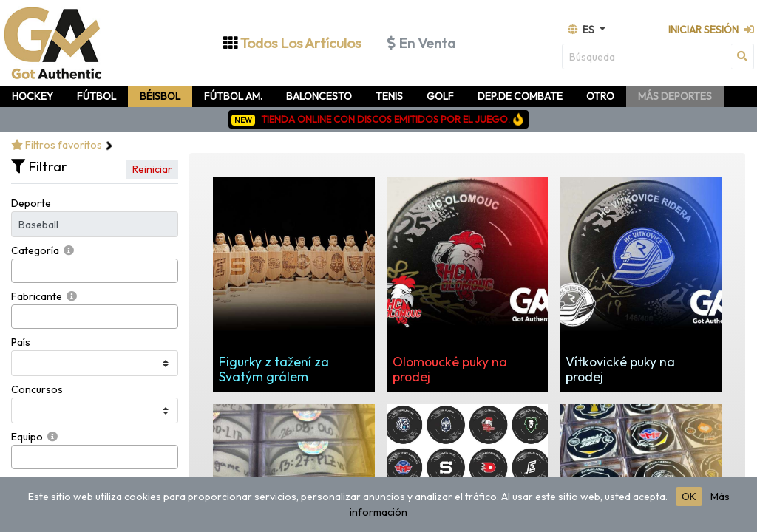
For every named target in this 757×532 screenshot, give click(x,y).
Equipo (27, 437)
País (21, 342)
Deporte (31, 203)
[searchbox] (20, 271)
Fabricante (37, 296)
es (582, 30)
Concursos (37, 389)
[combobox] (95, 271)
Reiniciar (152, 169)
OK (689, 497)
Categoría (35, 250)
